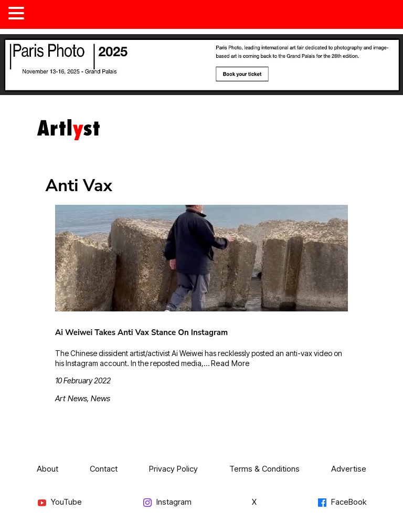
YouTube (59, 502)
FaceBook (342, 502)
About (47, 469)
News (100, 398)
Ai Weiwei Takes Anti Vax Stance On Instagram (141, 332)
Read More (230, 363)
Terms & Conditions (264, 469)
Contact (104, 469)
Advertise (349, 469)
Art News (71, 398)
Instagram (167, 502)
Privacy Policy (173, 469)
